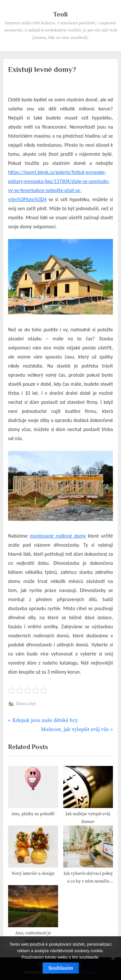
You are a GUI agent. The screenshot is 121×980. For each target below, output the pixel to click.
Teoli (60, 14)
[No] (113, 958)
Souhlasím (61, 968)
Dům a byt (26, 704)
